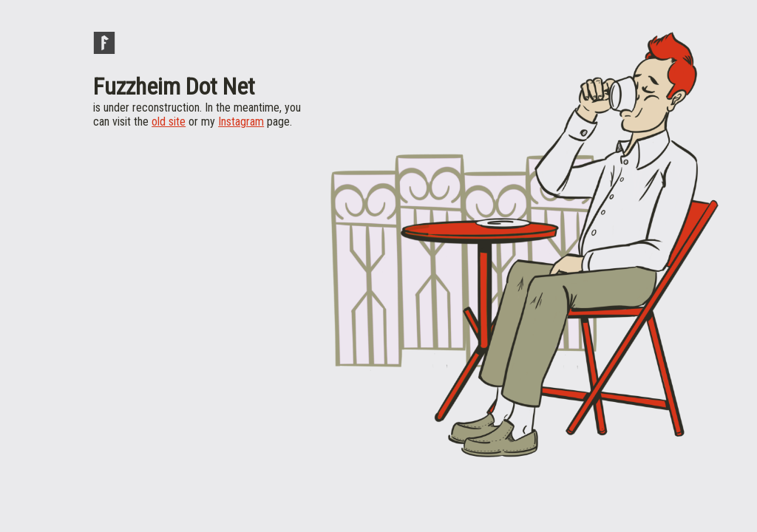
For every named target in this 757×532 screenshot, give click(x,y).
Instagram (241, 122)
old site (169, 122)
